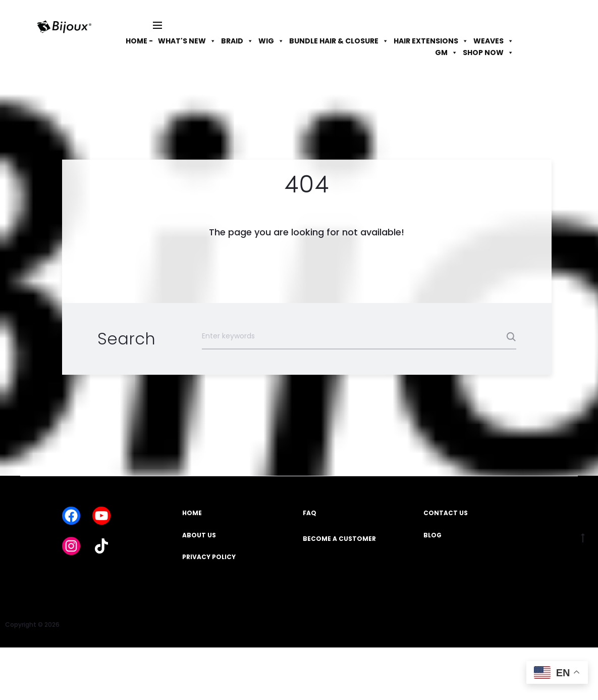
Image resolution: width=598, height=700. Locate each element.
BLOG (432, 535)
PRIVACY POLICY (209, 557)
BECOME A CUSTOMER (339, 539)
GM (446, 53)
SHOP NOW (488, 53)
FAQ (310, 513)
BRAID (237, 41)
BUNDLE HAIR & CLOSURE (339, 41)
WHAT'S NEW (187, 41)
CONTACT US (446, 513)
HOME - (139, 41)
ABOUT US (199, 535)
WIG (271, 41)
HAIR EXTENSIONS (431, 41)
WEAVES (494, 41)
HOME (192, 513)
